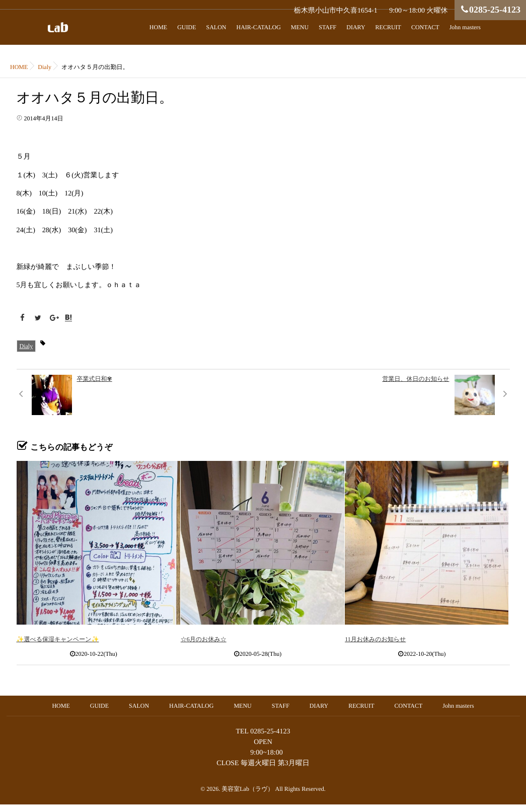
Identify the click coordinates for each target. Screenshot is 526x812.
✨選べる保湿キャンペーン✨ (58, 639)
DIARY (356, 27)
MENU (300, 27)
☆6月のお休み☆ (204, 639)
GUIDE (186, 27)
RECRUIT (388, 27)
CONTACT (425, 27)
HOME (158, 27)
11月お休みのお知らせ (375, 639)
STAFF (327, 27)
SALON (216, 27)
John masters (465, 27)
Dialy (26, 346)
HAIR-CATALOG (258, 27)
